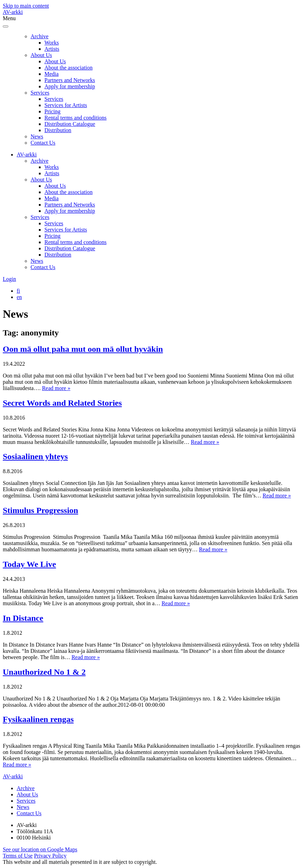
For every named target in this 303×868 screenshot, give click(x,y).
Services (40, 93)
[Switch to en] (19, 297)
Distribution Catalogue (70, 124)
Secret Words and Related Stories (62, 403)
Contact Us (43, 143)
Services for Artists (66, 105)
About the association (69, 68)
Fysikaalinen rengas (38, 719)
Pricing (52, 111)
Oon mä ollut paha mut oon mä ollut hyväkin (83, 349)
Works (52, 43)
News (37, 136)
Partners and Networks (70, 80)
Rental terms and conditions (75, 118)
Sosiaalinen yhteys (35, 456)
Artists (52, 49)
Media (52, 74)
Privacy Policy (50, 856)
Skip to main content (26, 6)
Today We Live (29, 564)
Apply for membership (70, 86)
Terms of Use (18, 856)
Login (9, 279)
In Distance (23, 618)
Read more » (56, 388)
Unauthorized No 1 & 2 (44, 672)
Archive (40, 36)
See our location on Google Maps (40, 849)
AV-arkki (13, 12)
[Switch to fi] (18, 291)
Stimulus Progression (40, 510)
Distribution (58, 130)
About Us (41, 55)
